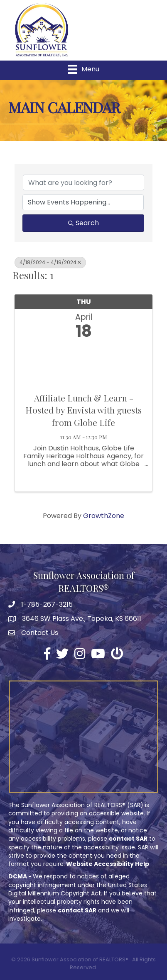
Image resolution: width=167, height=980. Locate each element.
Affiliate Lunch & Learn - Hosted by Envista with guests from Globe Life (83, 410)
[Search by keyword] (83, 182)
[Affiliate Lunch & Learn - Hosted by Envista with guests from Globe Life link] (83, 364)
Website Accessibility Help (108, 864)
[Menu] (83, 69)
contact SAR (128, 839)
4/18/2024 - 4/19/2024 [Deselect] (50, 262)
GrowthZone (104, 516)
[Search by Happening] (83, 202)
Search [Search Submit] (83, 223)
